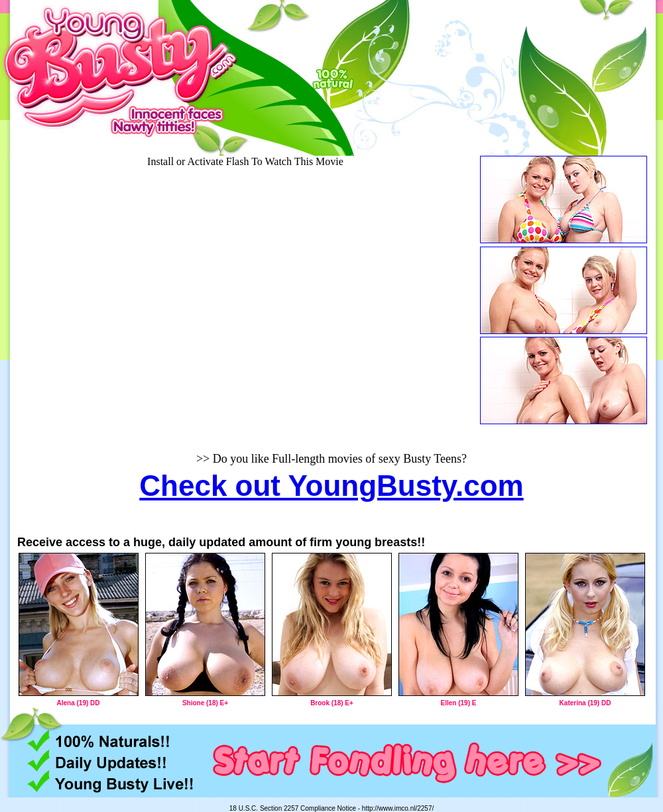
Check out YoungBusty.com (331, 486)
